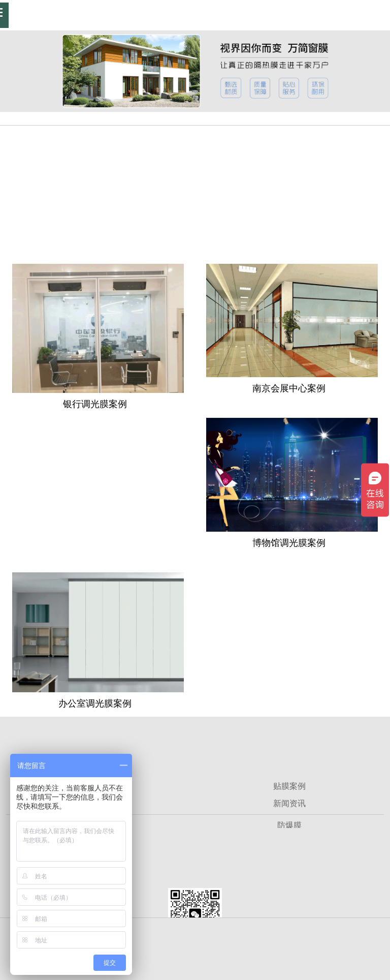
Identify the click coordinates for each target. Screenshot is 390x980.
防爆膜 (289, 825)
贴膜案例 (289, 786)
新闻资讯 (289, 803)
